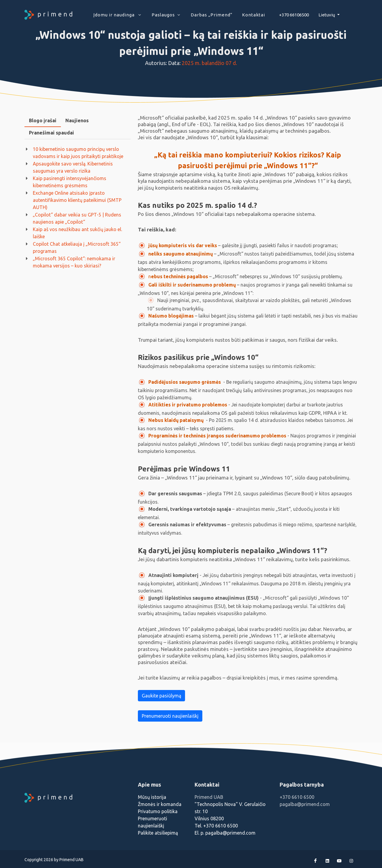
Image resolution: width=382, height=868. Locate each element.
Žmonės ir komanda (160, 804)
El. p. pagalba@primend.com (225, 833)
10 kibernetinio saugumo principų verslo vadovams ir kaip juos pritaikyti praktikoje (78, 153)
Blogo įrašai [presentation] (43, 120)
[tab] (43, 121)
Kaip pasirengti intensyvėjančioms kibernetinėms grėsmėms (70, 182)
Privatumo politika (158, 811)
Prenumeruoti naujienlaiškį (170, 716)
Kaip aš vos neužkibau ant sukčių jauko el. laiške (77, 233)
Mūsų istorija (152, 797)
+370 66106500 (294, 15)
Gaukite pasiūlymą (161, 696)
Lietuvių (327, 15)
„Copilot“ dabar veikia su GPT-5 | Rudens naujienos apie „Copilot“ (77, 218)
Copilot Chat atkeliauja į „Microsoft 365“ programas (77, 247)
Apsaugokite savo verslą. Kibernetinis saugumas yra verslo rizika (73, 167)
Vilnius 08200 (209, 819)
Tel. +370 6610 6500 (216, 826)
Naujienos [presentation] (77, 120)
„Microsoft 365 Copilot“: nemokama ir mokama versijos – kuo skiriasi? (74, 262)
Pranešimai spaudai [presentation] (51, 133)
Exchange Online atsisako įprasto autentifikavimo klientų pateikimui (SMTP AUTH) (77, 200)
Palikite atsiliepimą (158, 833)
